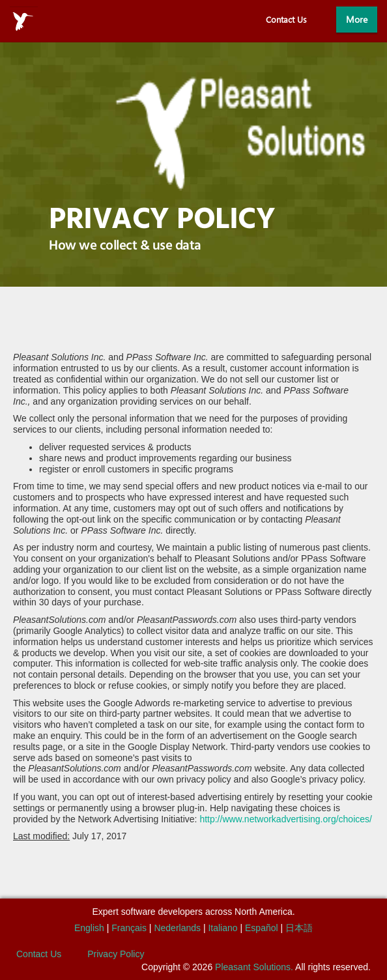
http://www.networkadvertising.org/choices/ (286, 819)
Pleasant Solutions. (254, 967)
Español (262, 928)
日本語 (299, 928)
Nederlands (177, 928)
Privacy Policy (116, 954)
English (89, 928)
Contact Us (286, 19)
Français (129, 928)
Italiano (222, 928)
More (357, 19)
